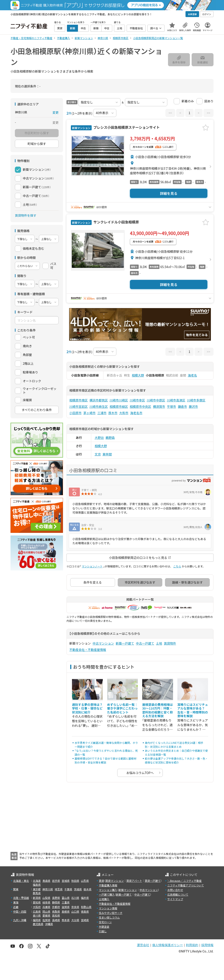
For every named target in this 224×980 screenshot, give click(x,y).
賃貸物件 (170, 643)
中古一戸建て (145, 643)
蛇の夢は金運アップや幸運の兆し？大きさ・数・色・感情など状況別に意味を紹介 (176, 760)
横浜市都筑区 (99, 400)
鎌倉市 (182, 406)
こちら (177, 566)
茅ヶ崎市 (89, 413)
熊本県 (66, 920)
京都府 (56, 907)
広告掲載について (178, 894)
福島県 (37, 885)
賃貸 (101, 881)
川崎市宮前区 (79, 406)
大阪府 (37, 907)
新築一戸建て (125, 643)
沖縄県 (49, 924)
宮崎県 (85, 920)
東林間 (107, 454)
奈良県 (75, 907)
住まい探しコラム (109, 917)
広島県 (37, 911)
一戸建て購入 (107, 894)
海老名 (192, 375)
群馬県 (37, 893)
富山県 (66, 898)
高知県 (56, 915)
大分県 (75, 920)
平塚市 (171, 406)
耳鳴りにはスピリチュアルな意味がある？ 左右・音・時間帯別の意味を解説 (193, 710)
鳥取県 (56, 911)
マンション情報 (108, 908)
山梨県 (46, 898)
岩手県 (56, 881)
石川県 (75, 898)
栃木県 (87, 889)
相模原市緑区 (119, 406)
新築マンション (128, 890)
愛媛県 (46, 915)
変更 (56, 112)
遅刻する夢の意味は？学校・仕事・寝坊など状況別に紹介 (87, 708)
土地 (159, 643)
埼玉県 (59, 889)
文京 (98, 454)
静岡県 (56, 902)
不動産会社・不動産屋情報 (88, 650)
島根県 (66, 911)
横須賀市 (159, 406)
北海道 (37, 881)
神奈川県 (48, 889)
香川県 (37, 915)
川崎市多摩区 (196, 400)
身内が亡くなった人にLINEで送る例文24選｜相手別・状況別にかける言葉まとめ (174, 745)
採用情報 (207, 945)
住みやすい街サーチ (111, 913)
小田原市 (75, 413)
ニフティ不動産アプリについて (186, 885)
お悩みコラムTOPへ (140, 773)
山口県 (75, 911)
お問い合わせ (175, 890)
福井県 (85, 898)
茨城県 (78, 889)
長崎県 (56, 920)
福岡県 (37, 920)
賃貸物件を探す (26, 215)
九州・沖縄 (20, 920)
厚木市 (113, 413)
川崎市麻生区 (99, 406)
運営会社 (143, 945)
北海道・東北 (21, 881)
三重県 (66, 902)
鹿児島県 (38, 924)
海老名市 (136, 413)
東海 (16, 902)
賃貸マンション (115, 881)
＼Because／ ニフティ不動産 (185, 881)
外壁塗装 (104, 927)
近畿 (16, 907)
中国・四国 (20, 911)
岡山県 (46, 911)
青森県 (46, 881)
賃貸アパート (134, 881)
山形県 (85, 881)
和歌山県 (86, 907)
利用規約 (192, 945)
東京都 (37, 889)
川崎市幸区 (137, 400)
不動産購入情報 (108, 885)
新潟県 (37, 898)
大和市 (124, 413)
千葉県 (68, 889)
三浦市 (102, 413)
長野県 (56, 898)
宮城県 (66, 881)
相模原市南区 (79, 400)
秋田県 (75, 881)
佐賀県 (46, 920)
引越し (103, 931)
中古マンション (103, 643)
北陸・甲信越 (21, 898)
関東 (16, 889)
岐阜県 (46, 902)
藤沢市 (193, 406)
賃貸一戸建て (152, 881)
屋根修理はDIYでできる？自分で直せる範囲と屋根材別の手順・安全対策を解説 (105, 760)
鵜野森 (110, 438)
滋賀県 (66, 907)
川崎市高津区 (176, 400)
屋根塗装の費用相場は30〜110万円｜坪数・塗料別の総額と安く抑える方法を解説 (157, 710)
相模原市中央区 (140, 406)
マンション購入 (108, 890)
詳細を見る (169, 193)
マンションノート (92, 566)
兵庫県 (46, 907)
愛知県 (37, 902)
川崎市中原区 (156, 400)
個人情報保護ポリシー (168, 945)
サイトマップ (175, 899)
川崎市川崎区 (119, 400)
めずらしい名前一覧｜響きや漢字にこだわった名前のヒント (122, 708)
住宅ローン (105, 922)
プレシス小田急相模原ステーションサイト (126, 127)
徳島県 (85, 911)
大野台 (99, 438)
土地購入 (104, 899)
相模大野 (138, 375)
